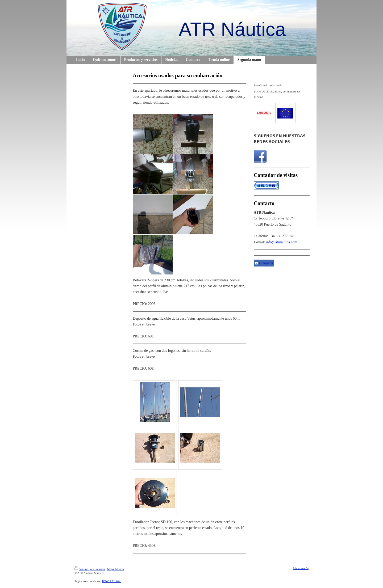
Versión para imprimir (90, 569)
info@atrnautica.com (282, 242)
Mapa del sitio (116, 569)
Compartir (264, 263)
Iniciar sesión (301, 568)
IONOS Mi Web (112, 581)
